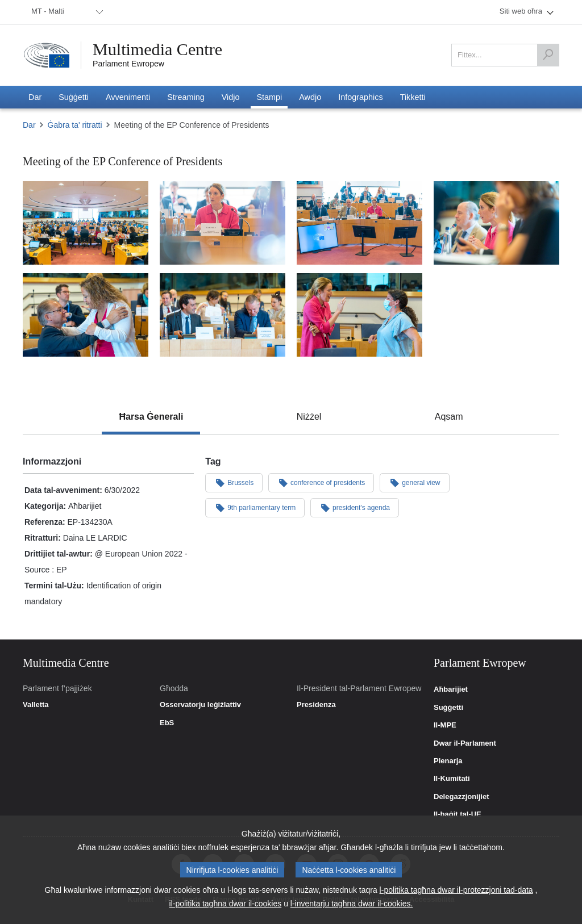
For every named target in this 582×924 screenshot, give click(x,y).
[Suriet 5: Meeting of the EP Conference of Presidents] (223, 315)
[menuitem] (65, 12)
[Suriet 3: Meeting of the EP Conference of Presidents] (359, 223)
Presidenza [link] (316, 705)
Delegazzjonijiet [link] (462, 797)
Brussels (234, 482)
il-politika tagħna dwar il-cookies (226, 905)
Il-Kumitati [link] (452, 779)
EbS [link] (167, 723)
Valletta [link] (36, 705)
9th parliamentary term (255, 507)
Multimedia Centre (157, 49)
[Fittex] (548, 55)
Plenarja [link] (448, 761)
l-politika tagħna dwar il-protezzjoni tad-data (456, 891)
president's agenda (355, 507)
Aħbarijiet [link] (451, 689)
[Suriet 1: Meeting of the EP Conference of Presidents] (86, 223)
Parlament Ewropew (128, 64)
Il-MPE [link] (445, 725)
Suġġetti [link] (448, 708)
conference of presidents (321, 482)
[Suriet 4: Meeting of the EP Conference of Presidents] (496, 223)
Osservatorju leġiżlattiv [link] (200, 705)
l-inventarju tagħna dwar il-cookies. (352, 905)
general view (414, 482)
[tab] (151, 417)
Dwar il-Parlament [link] (465, 743)
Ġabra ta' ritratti (75, 125)
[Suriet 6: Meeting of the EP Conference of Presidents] (86, 315)
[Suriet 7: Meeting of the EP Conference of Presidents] (359, 315)
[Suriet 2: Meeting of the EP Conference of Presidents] (223, 223)
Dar (29, 125)
